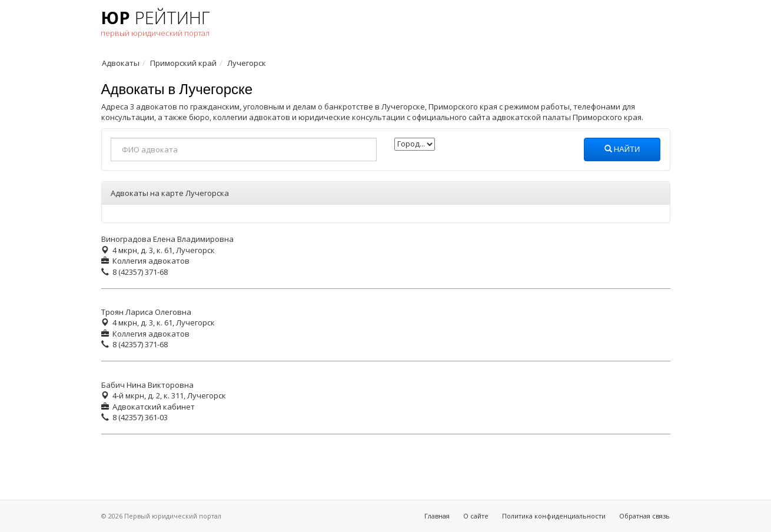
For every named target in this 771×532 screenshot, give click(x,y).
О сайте (476, 516)
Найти (622, 149)
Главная (437, 516)
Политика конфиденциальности (554, 516)
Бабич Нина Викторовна (147, 385)
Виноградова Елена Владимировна (167, 239)
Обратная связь (644, 516)
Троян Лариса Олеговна (146, 312)
